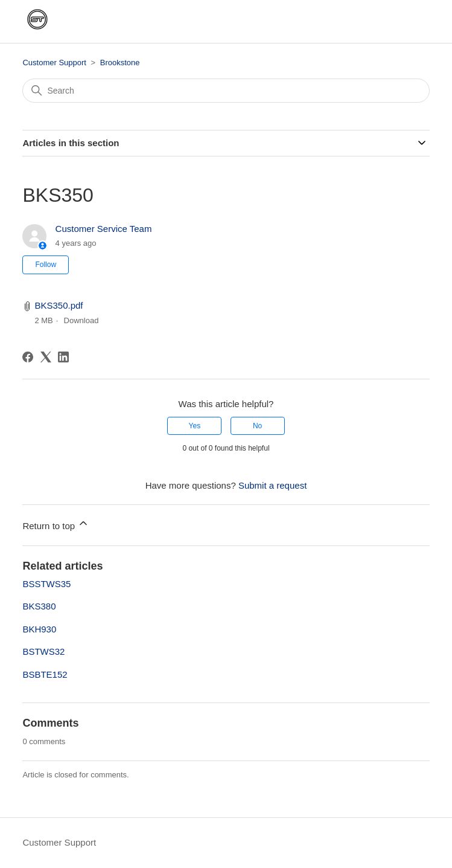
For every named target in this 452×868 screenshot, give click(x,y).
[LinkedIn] (63, 357)
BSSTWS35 (46, 584)
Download (81, 320)
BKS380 (39, 606)
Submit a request (272, 485)
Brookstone (120, 63)
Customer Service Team (104, 229)
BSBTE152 (45, 674)
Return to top (56, 524)
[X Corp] (46, 357)
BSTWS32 (43, 651)
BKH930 (39, 629)
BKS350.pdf (59, 305)
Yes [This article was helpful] (195, 426)
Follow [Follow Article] (46, 265)
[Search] (226, 91)
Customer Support (54, 63)
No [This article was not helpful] (257, 426)
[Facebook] (28, 357)
